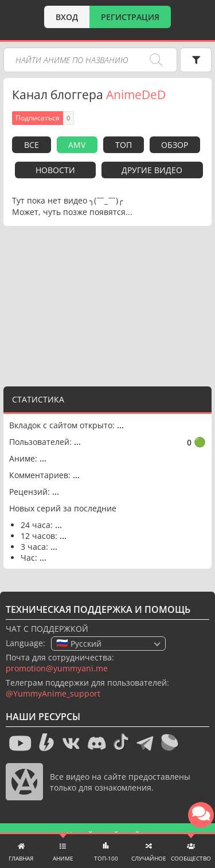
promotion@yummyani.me (57, 668)
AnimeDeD (136, 95)
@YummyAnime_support (53, 693)
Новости (55, 170)
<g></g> (108, 303)
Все (32, 145)
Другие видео (152, 170)
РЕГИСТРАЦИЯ (130, 17)
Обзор (175, 145)
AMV (77, 145)
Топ (124, 145)
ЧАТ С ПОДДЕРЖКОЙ (47, 629)
